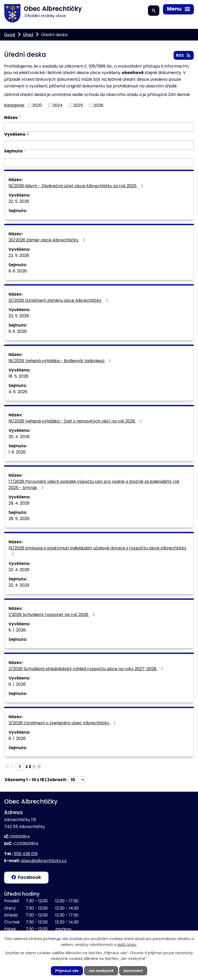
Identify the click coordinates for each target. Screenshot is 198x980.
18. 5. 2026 (18, 376)
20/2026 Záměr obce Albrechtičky (48, 240)
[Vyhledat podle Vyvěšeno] (99, 145)
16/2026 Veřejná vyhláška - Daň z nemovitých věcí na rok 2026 (76, 421)
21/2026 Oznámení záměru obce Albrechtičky (59, 300)
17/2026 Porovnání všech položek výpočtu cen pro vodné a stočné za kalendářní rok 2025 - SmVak (94, 485)
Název (11, 118)
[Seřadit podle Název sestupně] (21, 118)
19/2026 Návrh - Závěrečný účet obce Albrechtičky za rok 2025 (77, 186)
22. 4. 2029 (19, 585)
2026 (98, 105)
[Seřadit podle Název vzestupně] (21, 116)
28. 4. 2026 (19, 503)
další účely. (127, 944)
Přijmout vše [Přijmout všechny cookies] (67, 971)
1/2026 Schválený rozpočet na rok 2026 (52, 615)
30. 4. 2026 (19, 437)
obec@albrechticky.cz (44, 861)
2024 (58, 105)
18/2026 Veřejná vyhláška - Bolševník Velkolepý (61, 361)
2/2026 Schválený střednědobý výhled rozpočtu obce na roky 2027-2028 (87, 669)
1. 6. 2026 (17, 452)
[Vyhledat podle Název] (99, 127)
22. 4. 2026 (19, 570)
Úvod (10, 35)
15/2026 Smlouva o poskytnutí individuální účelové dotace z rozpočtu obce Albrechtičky (97, 551)
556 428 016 (26, 854)
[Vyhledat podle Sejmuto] (99, 163)
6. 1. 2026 (17, 630)
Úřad (28, 35)
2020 (37, 105)
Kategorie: (14, 105)
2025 (78, 105)
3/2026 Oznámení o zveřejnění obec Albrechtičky (63, 723)
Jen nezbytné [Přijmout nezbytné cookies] (101, 971)
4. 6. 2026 (18, 392)
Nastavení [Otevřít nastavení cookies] (133, 971)
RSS (184, 55)
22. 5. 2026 (19, 201)
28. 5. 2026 (19, 519)
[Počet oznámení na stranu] (77, 780)
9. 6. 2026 (18, 271)
